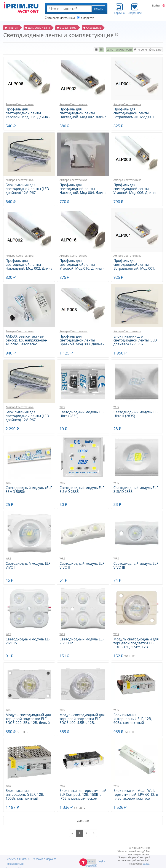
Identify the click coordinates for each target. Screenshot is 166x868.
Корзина (119, 9)
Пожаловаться (14, 864)
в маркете (85, 18)
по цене (140, 50)
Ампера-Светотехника (20, 104)
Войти (156, 6)
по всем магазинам (60, 18)
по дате (155, 50)
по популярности (120, 50)
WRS (62, 407)
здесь (146, 864)
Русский (90, 861)
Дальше (83, 821)
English (102, 861)
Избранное (135, 9)
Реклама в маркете (44, 859)
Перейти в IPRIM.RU (18, 859)
